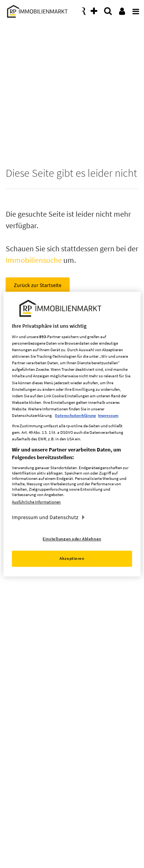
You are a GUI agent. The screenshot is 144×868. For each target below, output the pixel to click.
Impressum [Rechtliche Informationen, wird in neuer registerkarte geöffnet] (108, 415)
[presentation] (134, 9)
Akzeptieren (72, 558)
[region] (72, 434)
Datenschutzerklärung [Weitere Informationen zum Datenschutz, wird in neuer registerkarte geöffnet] (75, 415)
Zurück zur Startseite (38, 285)
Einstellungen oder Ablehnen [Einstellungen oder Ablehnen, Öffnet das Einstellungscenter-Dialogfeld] (72, 539)
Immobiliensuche (34, 260)
